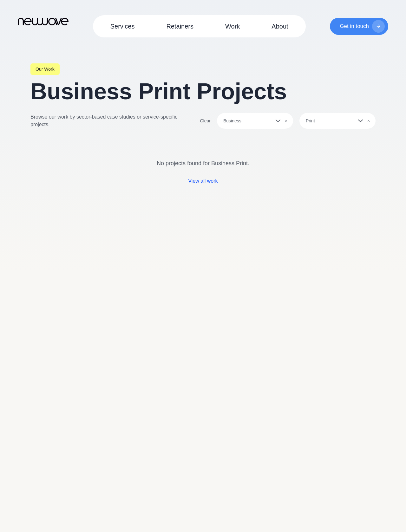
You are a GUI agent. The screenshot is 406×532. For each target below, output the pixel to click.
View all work (203, 181)
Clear (205, 121)
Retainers (180, 26)
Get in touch (362, 26)
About (280, 26)
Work (232, 26)
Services (123, 26)
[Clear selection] (286, 121)
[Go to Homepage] (43, 21)
